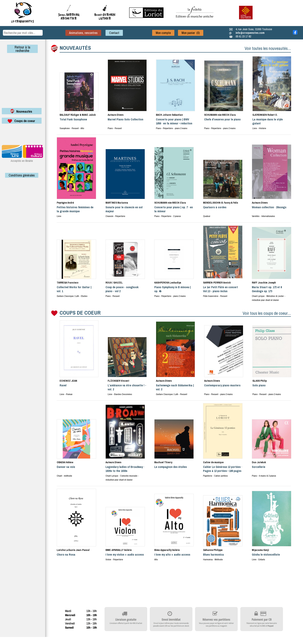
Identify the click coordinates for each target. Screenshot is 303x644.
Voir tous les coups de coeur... (267, 313)
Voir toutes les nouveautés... (268, 48)
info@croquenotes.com (250, 33)
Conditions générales (22, 175)
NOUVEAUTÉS (75, 48)
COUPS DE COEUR (80, 313)
